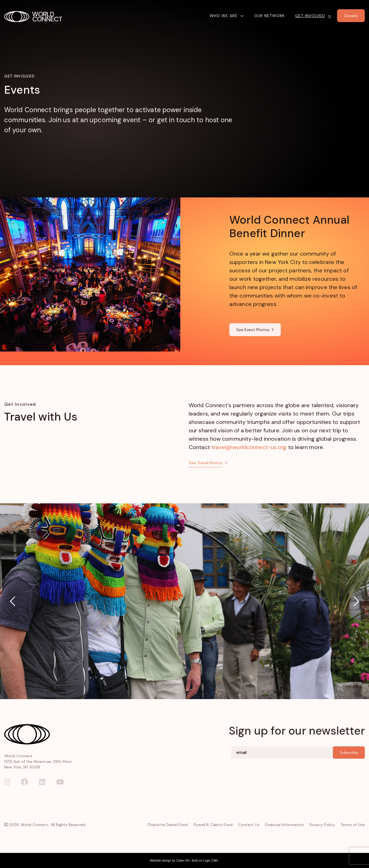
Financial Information (284, 825)
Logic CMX (211, 860)
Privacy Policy (322, 825)
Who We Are (224, 16)
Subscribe (349, 753)
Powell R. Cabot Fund (213, 825)
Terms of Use (353, 825)
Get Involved (310, 16)
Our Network (269, 16)
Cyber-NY (183, 860)
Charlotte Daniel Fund (167, 825)
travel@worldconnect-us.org (249, 447)
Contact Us (249, 825)
